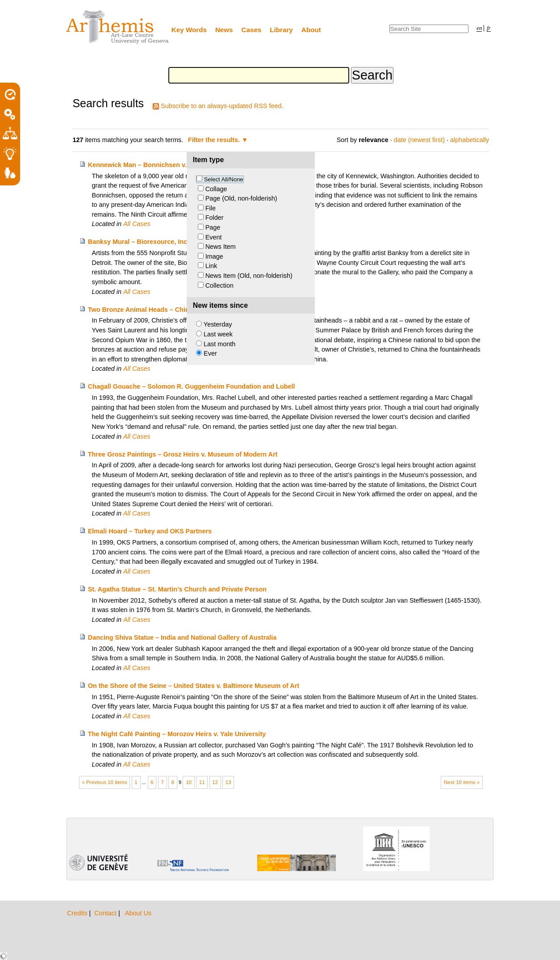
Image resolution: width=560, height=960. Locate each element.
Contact (106, 913)
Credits (78, 913)
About (311, 30)
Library (281, 30)
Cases (252, 30)
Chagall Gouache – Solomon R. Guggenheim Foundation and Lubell (192, 386)
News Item (221, 247)
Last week (218, 334)
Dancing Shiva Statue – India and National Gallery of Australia (182, 637)
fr (489, 28)
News (224, 30)
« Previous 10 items (105, 782)
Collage (216, 189)
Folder (215, 218)
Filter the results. (215, 140)
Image (214, 256)
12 (215, 782)
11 (202, 782)
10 (189, 782)
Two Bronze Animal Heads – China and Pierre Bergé (167, 310)
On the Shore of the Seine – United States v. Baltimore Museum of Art (194, 686)
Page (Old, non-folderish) (241, 198)
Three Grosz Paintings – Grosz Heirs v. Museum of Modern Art (183, 454)
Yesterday (218, 324)
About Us (138, 913)
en (479, 28)
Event (214, 237)
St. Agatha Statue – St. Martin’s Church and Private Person (177, 589)
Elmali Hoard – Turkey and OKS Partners (150, 531)
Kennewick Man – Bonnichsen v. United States (159, 165)
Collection (219, 285)
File (211, 208)
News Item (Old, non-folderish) (249, 276)
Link (211, 266)
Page (213, 227)
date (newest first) (419, 140)
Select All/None (224, 179)
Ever (210, 353)
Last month (219, 344)
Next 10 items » (462, 782)
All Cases (137, 224)
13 (228, 782)
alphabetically (470, 140)
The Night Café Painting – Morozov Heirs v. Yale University (177, 734)
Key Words (189, 30)
